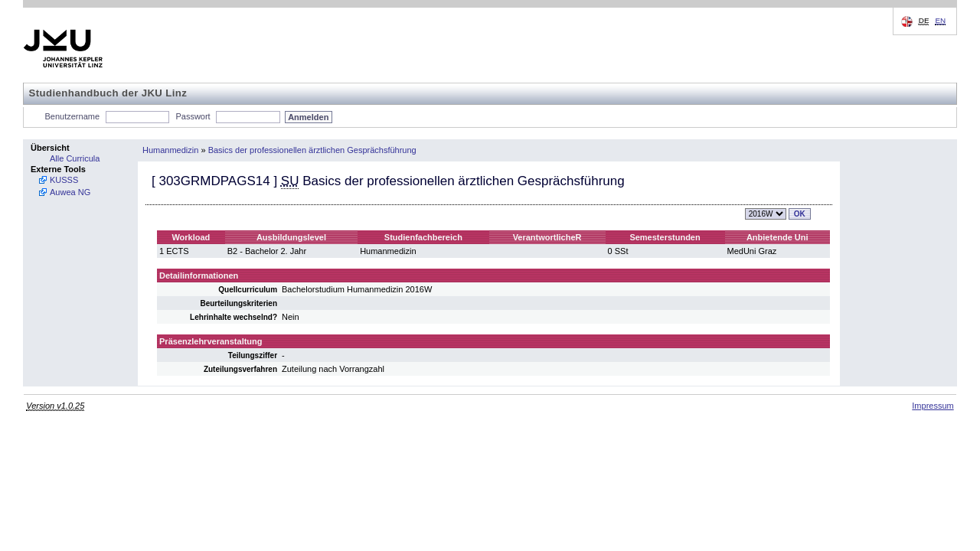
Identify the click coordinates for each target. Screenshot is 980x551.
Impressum (933, 406)
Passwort (193, 116)
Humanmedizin (170, 150)
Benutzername (73, 116)
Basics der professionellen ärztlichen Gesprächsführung (312, 150)
